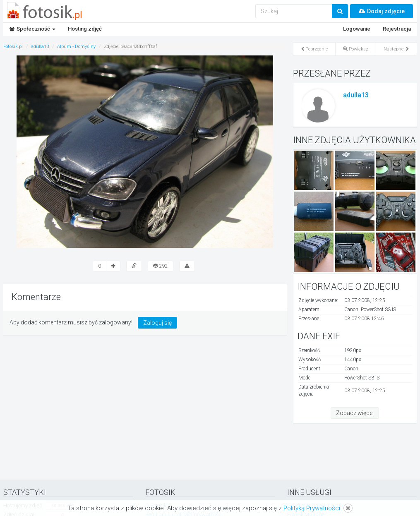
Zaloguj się (157, 323)
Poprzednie (314, 49)
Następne (396, 49)
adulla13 (356, 95)
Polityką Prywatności (312, 508)
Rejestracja (397, 29)
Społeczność (32, 29)
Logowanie (357, 29)
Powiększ (356, 49)
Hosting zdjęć (85, 29)
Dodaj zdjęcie (382, 11)
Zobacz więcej (355, 413)
